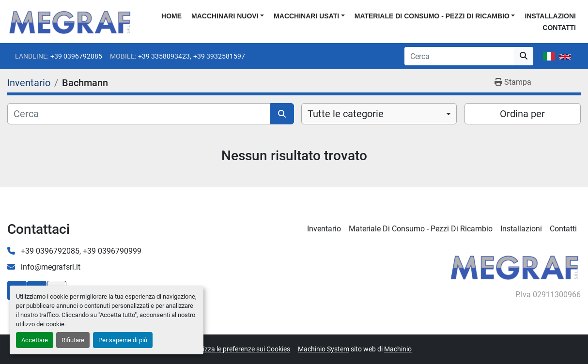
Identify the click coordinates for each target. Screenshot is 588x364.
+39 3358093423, (165, 56)
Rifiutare (73, 340)
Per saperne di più (123, 340)
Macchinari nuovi (225, 16)
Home (171, 16)
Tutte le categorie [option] (346, 114)
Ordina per (522, 114)
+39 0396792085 (76, 56)
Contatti (559, 28)
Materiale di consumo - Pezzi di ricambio (432, 16)
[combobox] (379, 114)
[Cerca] (139, 114)
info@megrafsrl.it (50, 267)
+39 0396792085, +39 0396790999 (80, 251)
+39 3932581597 (219, 56)
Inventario (324, 229)
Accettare (35, 340)
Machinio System (324, 349)
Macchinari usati (306, 16)
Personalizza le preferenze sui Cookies (233, 349)
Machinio (398, 349)
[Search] (459, 56)
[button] (228, 16)
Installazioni (550, 16)
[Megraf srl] (515, 266)
